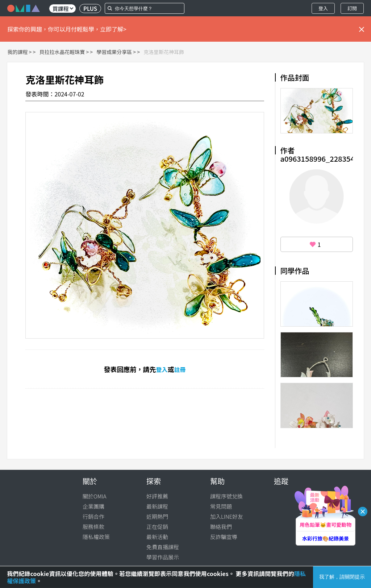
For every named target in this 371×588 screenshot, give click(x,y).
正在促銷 (157, 527)
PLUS (90, 9)
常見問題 (221, 506)
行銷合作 (93, 516)
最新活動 (157, 537)
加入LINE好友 (227, 516)
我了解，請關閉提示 (342, 577)
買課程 (63, 9)
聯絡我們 (221, 527)
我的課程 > (19, 52)
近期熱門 (157, 516)
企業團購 (93, 506)
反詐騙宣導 (224, 537)
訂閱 (352, 8)
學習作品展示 (163, 557)
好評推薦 (157, 496)
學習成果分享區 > (116, 52)
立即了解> (113, 29)
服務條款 (93, 527)
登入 (323, 8)
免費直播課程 (163, 547)
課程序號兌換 (226, 496)
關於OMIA (95, 496)
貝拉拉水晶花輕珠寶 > (64, 52)
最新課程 (157, 506)
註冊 (180, 369)
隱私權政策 (96, 537)
